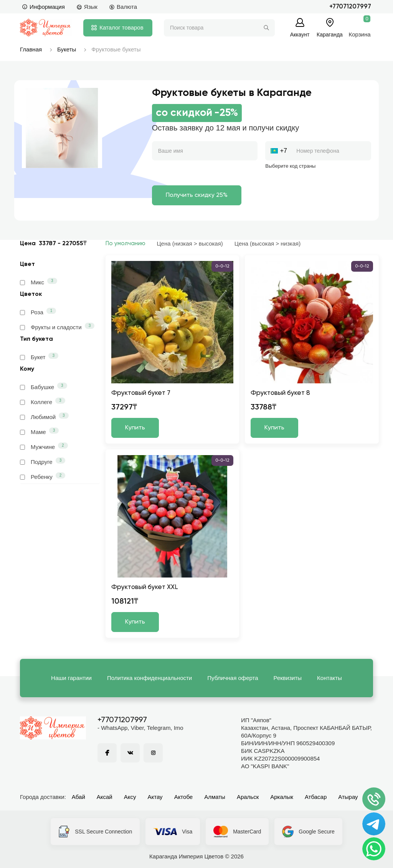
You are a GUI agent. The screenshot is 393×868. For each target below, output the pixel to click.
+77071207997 (350, 7)
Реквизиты (288, 678)
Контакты (329, 678)
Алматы (215, 797)
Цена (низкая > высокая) (190, 243)
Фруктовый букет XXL (145, 587)
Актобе (184, 797)
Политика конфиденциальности (149, 678)
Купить (135, 428)
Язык (87, 7)
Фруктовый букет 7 (141, 393)
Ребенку (43, 476)
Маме (39, 431)
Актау (155, 797)
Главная (31, 49)
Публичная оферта (233, 678)
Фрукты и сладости (57, 327)
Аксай (105, 797)
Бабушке (44, 386)
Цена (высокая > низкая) (268, 243)
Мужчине (44, 446)
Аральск (248, 797)
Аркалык (282, 797)
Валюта (123, 7)
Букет (39, 356)
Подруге (43, 461)
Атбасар (316, 797)
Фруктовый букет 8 (280, 393)
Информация (43, 7)
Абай (78, 797)
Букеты (67, 49)
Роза (38, 312)
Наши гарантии (71, 678)
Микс (39, 282)
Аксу (130, 797)
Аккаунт (300, 34)
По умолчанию (125, 243)
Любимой (44, 416)
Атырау (348, 797)
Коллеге (43, 401)
